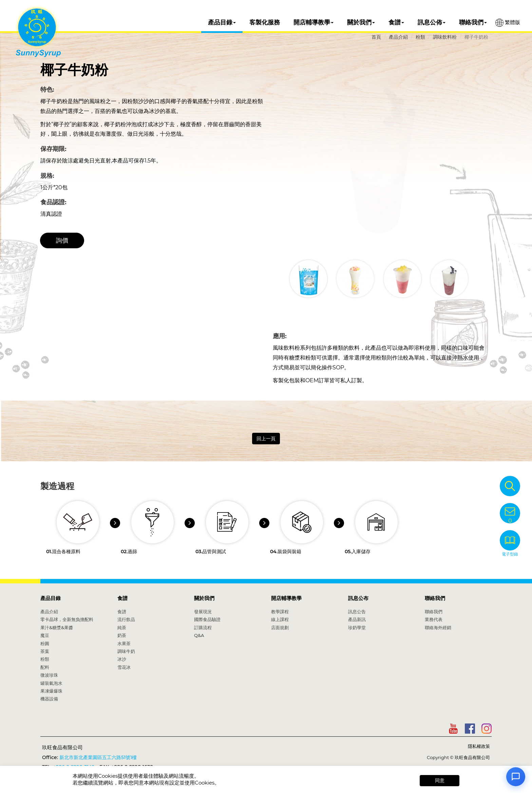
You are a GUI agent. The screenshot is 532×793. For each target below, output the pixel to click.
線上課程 (280, 619)
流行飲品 (126, 619)
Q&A (199, 635)
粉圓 (45, 643)
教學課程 (280, 612)
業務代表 (434, 619)
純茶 (122, 627)
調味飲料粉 (445, 37)
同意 (440, 780)
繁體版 (508, 23)
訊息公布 (358, 598)
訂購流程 (203, 627)
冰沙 (122, 659)
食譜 (396, 22)
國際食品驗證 (207, 619)
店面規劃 (280, 627)
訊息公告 (357, 612)
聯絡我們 (473, 22)
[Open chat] (516, 777)
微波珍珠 (49, 675)
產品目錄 (222, 22)
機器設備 (49, 699)
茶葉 (45, 651)
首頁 (376, 37)
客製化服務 (265, 22)
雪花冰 (124, 667)
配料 (45, 667)
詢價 (62, 240)
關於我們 (361, 22)
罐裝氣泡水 (51, 683)
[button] (479, 279)
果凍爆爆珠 (51, 691)
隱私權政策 (479, 746)
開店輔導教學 (313, 22)
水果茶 (124, 643)
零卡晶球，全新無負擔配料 (67, 619)
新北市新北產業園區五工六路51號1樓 (98, 757)
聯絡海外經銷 (438, 627)
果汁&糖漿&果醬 (57, 627)
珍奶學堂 (357, 627)
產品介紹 (398, 37)
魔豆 (45, 635)
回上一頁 (266, 439)
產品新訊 (357, 619)
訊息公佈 (432, 22)
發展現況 (203, 612)
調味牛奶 (126, 651)
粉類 (420, 37)
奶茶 (122, 635)
